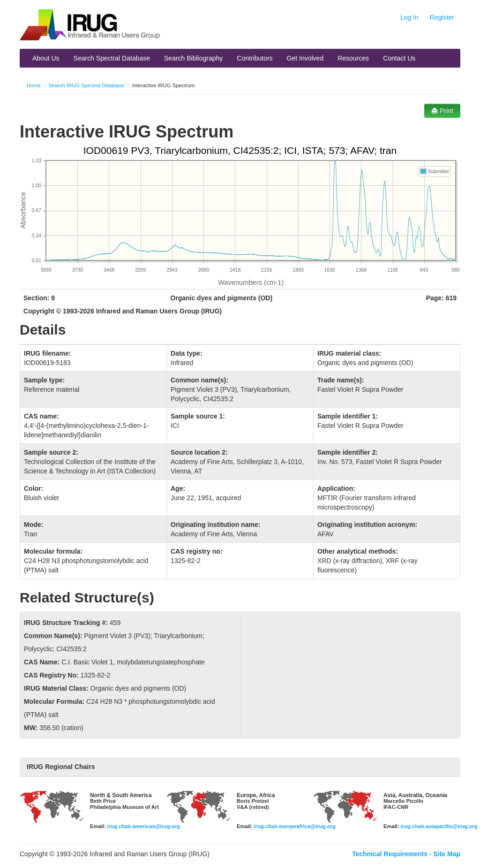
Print (442, 111)
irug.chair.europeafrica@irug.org (295, 826)
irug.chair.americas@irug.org (144, 826)
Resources (353, 58)
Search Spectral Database (112, 58)
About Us (46, 58)
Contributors (255, 58)
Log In (409, 17)
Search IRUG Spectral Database (86, 85)
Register (442, 17)
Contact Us (399, 58)
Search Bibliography (193, 58)
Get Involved (305, 58)
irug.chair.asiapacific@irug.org (439, 826)
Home (34, 85)
